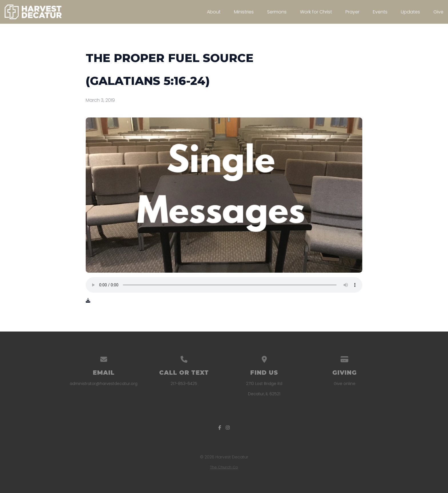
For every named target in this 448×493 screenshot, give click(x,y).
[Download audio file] (88, 301)
